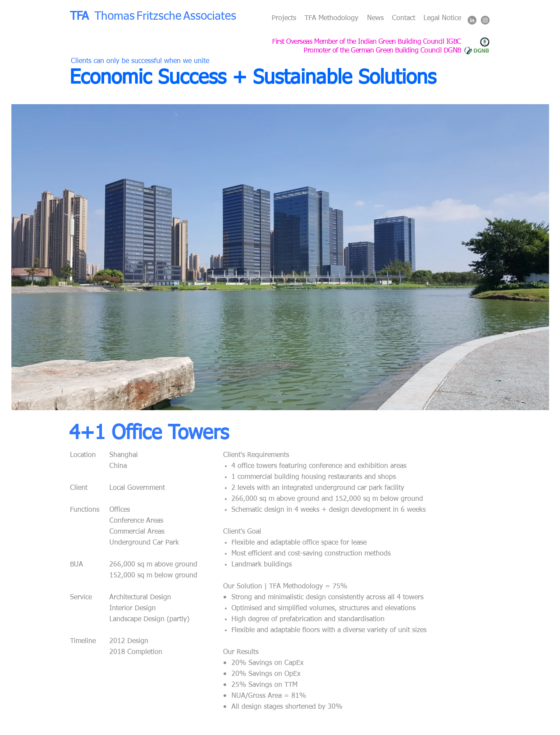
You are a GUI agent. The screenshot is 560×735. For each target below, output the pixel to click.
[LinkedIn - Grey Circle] (472, 20)
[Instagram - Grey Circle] (485, 20)
